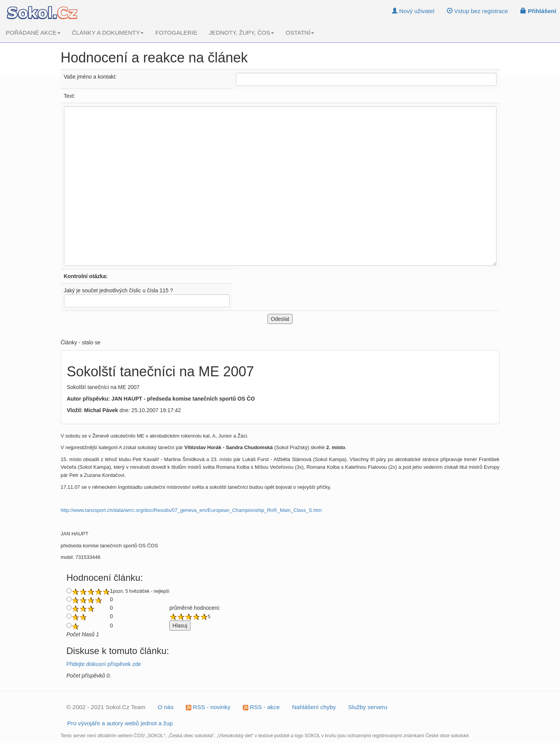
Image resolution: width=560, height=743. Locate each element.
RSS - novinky (208, 707)
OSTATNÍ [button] (300, 33)
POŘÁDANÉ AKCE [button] (33, 33)
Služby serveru (368, 707)
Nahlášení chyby (314, 707)
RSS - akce (261, 707)
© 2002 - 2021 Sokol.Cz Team (106, 707)
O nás (166, 707)
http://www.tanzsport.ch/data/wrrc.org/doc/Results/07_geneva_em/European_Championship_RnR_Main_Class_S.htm (191, 510)
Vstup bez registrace (478, 11)
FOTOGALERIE (176, 33)
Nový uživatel (413, 11)
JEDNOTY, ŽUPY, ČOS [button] (242, 33)
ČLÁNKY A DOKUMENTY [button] (108, 33)
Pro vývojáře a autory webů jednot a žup (120, 723)
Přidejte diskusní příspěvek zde (104, 664)
